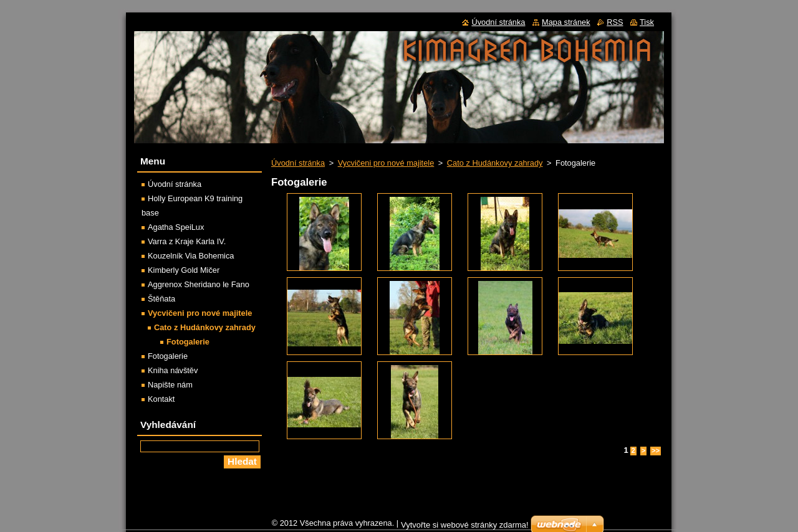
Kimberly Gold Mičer (184, 270)
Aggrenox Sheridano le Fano (199, 284)
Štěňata (161, 299)
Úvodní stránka (298, 163)
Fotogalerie (188, 342)
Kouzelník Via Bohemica (191, 256)
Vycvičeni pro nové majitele (386, 163)
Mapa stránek (566, 22)
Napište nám (170, 385)
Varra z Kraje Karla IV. (187, 241)
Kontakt (161, 399)
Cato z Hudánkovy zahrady (495, 163)
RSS (615, 22)
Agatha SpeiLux (176, 227)
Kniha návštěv (173, 370)
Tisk (647, 22)
